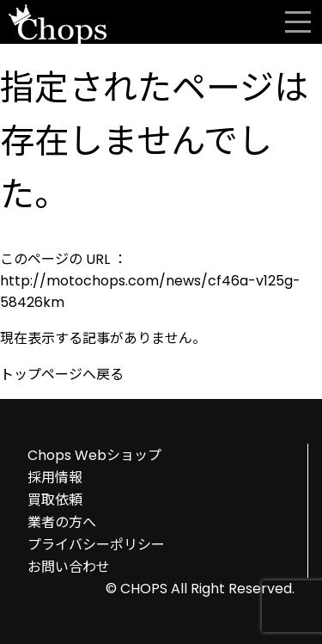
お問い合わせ (69, 567)
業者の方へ (62, 522)
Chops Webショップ (94, 455)
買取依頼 (55, 500)
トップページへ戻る (62, 374)
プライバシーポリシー (96, 545)
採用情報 (55, 478)
